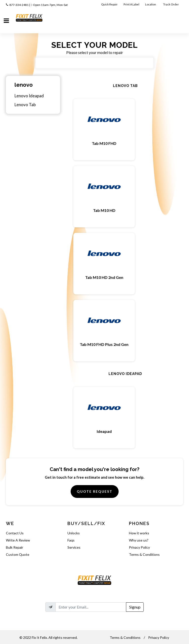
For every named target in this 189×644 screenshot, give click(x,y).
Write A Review (18, 540)
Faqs (71, 540)
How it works (139, 533)
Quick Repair (109, 4)
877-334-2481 (19, 5)
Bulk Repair (15, 547)
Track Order (171, 4)
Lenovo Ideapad (29, 96)
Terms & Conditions (144, 554)
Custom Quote (18, 554)
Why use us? (139, 540)
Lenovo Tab (25, 105)
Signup (135, 607)
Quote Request (95, 491)
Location (151, 4)
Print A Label (131, 4)
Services (74, 547)
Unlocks (74, 533)
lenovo (24, 85)
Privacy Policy (139, 547)
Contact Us (15, 533)
